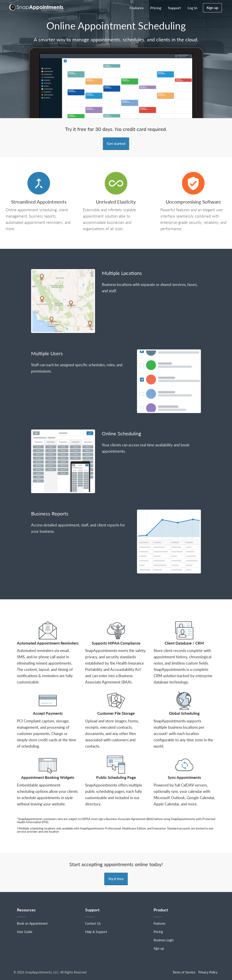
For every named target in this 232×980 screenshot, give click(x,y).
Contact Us (93, 923)
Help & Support (96, 932)
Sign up (212, 8)
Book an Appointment (32, 923)
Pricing (156, 8)
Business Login (164, 940)
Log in (192, 8)
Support (174, 8)
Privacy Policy (208, 972)
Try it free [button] (116, 879)
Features (136, 8)
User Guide (25, 932)
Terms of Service (184, 972)
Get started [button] (116, 143)
